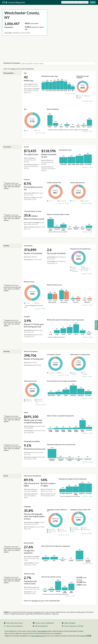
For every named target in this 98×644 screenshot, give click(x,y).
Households (28, 246)
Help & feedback (70, 623)
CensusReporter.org (38, 636)
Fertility (27, 317)
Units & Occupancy (31, 351)
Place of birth (29, 543)
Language (27, 506)
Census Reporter (14, 2)
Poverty (27, 179)
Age (25, 73)
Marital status (29, 282)
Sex (25, 109)
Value (26, 412)
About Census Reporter (15, 626)
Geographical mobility (32, 441)
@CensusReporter (42, 626)
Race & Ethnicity (53, 109)
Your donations (42, 631)
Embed (73, 94)
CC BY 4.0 (86, 636)
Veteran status (29, 574)
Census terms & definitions (45, 623)
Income (26, 147)
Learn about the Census (15, 623)
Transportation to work (33, 211)
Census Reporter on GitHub (74, 626)
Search (93, 2)
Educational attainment (33, 476)
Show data (68, 94)
